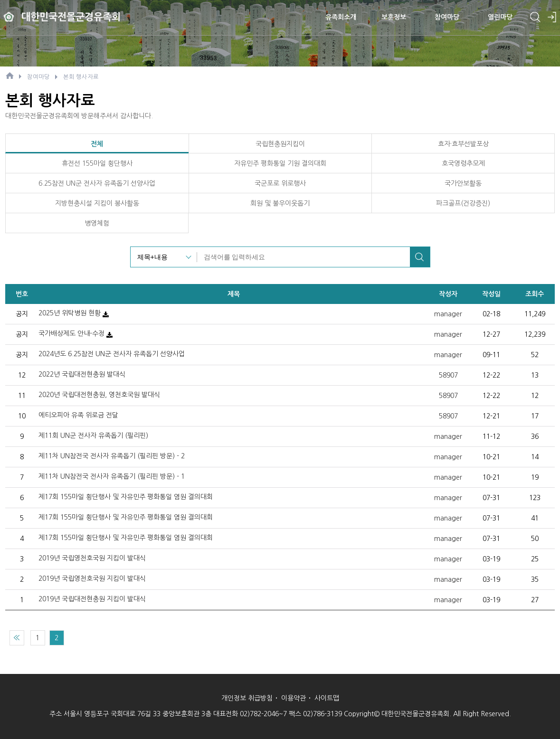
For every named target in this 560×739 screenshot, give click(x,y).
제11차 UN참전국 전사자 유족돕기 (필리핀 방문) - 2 (112, 456)
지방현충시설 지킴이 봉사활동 (97, 203)
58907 (448, 375)
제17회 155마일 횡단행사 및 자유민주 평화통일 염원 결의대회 (126, 497)
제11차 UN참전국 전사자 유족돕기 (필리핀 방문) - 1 (112, 476)
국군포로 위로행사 (280, 183)
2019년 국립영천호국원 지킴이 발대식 (92, 558)
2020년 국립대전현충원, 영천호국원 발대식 (99, 395)
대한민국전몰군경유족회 (74, 16)
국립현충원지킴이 (280, 144)
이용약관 (294, 698)
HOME (9, 76)
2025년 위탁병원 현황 (70, 313)
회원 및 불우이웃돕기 (280, 203)
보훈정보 (394, 17)
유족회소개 (341, 17)
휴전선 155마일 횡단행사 (97, 163)
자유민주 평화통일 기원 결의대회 (280, 163)
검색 (420, 257)
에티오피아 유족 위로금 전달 (78, 415)
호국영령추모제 (463, 163)
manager (448, 314)
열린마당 (500, 17)
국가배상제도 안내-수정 (71, 333)
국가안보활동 (463, 183)
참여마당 (447, 17)
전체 (97, 144)
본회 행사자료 (81, 77)
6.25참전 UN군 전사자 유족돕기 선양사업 (97, 183)
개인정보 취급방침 (247, 698)
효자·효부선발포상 (463, 144)
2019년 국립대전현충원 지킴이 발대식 (92, 599)
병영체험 (97, 223)
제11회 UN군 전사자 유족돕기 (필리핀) (93, 436)
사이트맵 (327, 698)
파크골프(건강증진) (463, 203)
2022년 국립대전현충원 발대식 (82, 374)
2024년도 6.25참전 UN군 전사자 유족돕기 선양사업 (112, 354)
